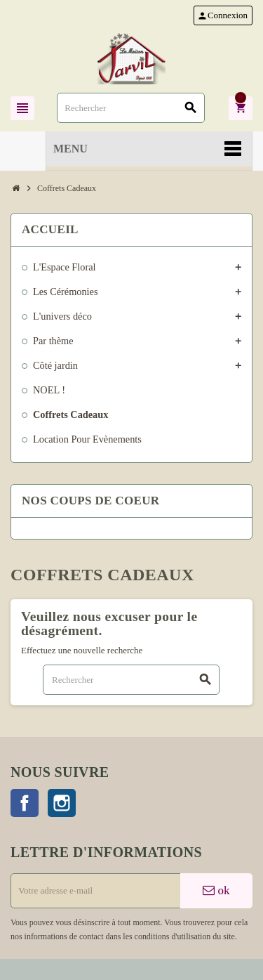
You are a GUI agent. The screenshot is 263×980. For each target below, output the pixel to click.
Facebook (25, 803)
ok (216, 890)
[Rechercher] (131, 108)
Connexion (222, 15)
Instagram (62, 803)
